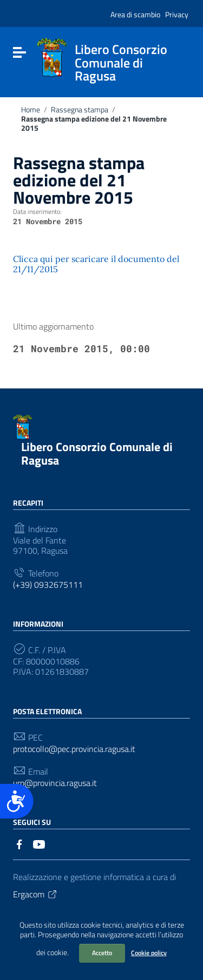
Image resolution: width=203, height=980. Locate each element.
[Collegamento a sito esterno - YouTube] (39, 843)
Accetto (102, 953)
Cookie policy (149, 953)
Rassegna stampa (80, 110)
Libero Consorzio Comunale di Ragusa (97, 454)
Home (31, 110)
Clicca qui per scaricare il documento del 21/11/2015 (96, 264)
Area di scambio (135, 14)
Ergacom (35, 894)
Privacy (177, 14)
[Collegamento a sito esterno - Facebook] (19, 843)
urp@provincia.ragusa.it (55, 783)
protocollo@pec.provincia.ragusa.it (74, 749)
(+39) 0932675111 (48, 585)
